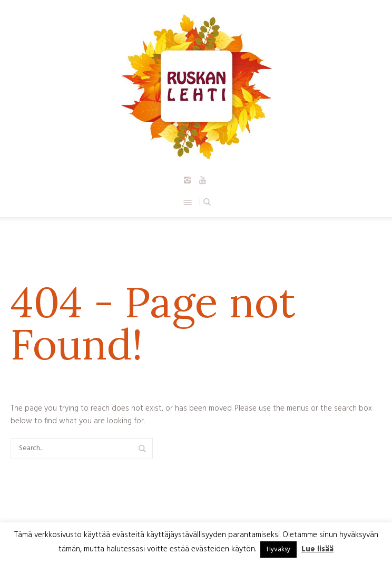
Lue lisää (317, 549)
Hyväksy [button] (278, 550)
